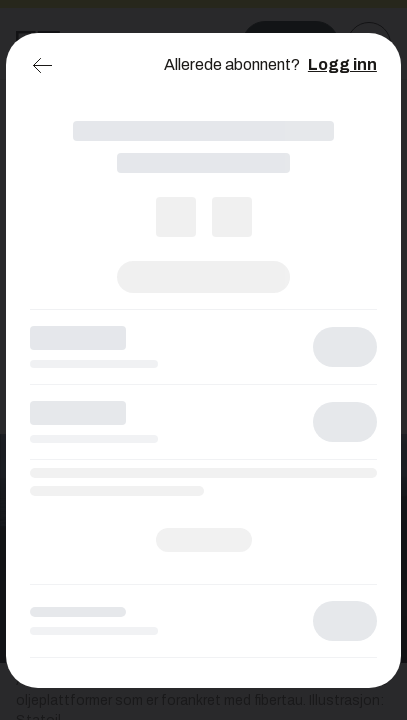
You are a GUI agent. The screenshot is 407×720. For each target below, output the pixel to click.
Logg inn (342, 64)
